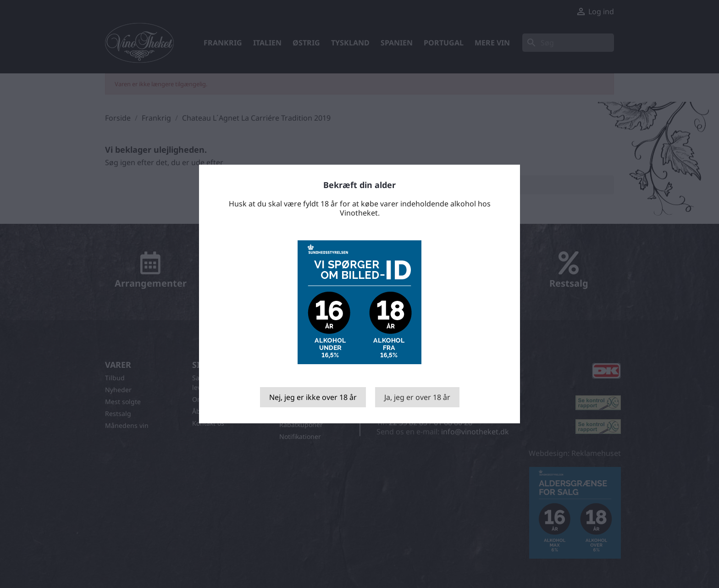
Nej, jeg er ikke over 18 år (313, 397)
